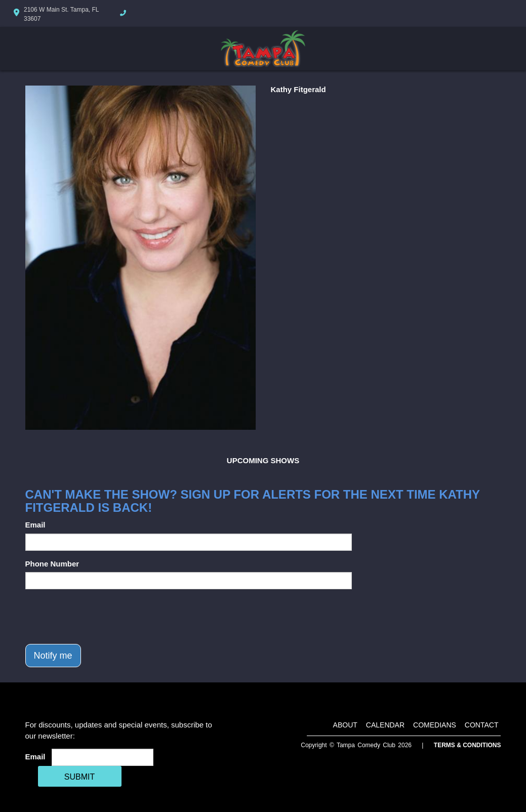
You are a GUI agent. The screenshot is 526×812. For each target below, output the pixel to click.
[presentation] (102, 617)
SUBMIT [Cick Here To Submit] (79, 777)
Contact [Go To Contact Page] (482, 725)
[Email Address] (103, 757)
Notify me (53, 656)
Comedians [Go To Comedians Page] (435, 725)
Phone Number (52, 564)
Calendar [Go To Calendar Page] (385, 725)
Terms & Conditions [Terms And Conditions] (468, 745)
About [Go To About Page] (345, 725)
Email (35, 525)
